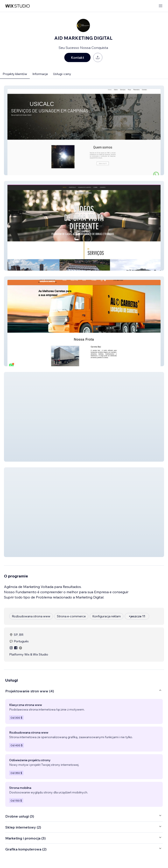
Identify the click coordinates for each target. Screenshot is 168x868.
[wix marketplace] (17, 6)
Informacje (40, 74)
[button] (84, 130)
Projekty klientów (15, 74)
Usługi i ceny (62, 74)
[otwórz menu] (161, 6)
